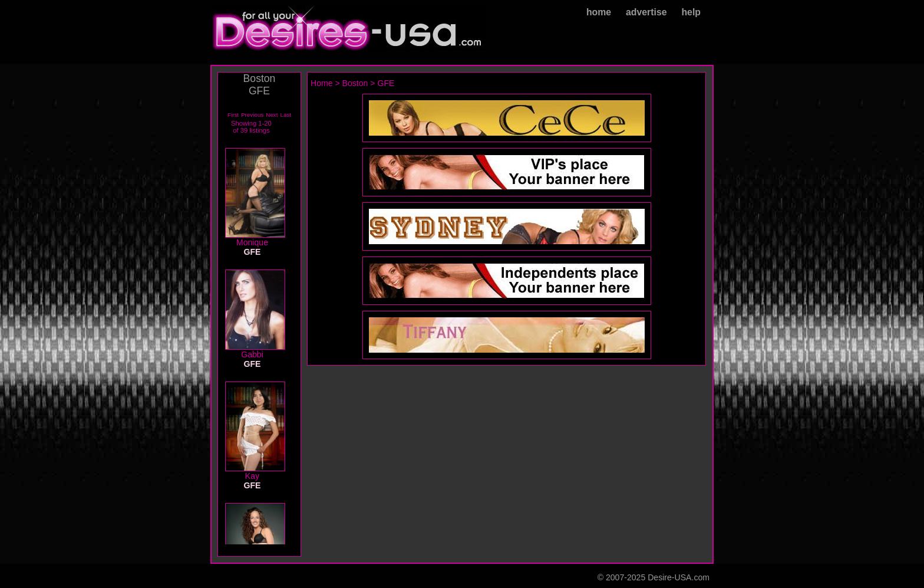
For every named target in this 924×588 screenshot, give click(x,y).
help (691, 12)
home (599, 12)
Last (286, 115)
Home (322, 83)
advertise (646, 12)
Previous (252, 115)
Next (272, 115)
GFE (386, 83)
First (233, 115)
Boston (355, 83)
